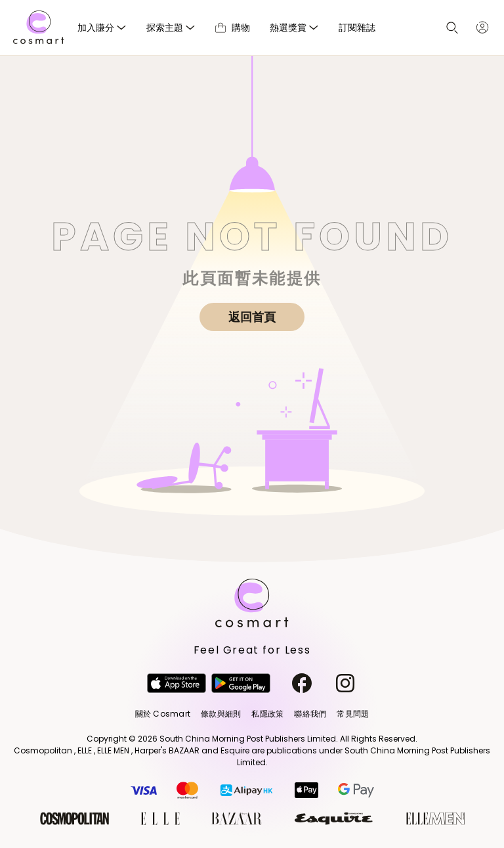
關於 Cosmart (163, 714)
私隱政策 (267, 714)
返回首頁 (252, 317)
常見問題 (353, 714)
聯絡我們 (310, 714)
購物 (233, 27)
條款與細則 (221, 714)
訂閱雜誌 (357, 27)
